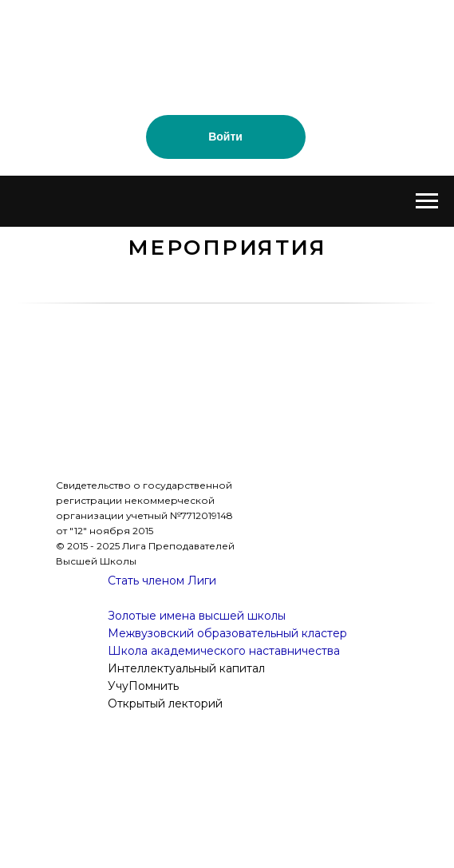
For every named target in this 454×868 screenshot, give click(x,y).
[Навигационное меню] (427, 201)
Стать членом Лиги (162, 581)
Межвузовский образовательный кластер (227, 633)
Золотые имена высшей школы (197, 616)
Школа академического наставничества (224, 651)
